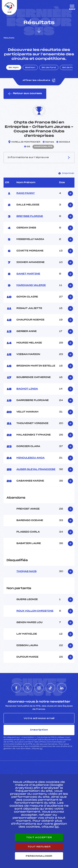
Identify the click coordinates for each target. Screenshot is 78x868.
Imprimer (66, 173)
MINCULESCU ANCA (31, 458)
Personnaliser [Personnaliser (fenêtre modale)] (39, 856)
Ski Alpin (14, 68)
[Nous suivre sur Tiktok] (50, 688)
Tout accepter (39, 837)
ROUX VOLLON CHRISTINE (35, 611)
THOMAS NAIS (26, 571)
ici (41, 749)
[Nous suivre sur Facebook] (16, 688)
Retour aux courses (25, 94)
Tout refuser (39, 847)
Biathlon (30, 68)
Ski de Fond (49, 68)
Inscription (39, 730)
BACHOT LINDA (27, 389)
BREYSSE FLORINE (30, 216)
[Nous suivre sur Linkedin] (62, 688)
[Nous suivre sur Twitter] (28, 688)
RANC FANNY (26, 193)
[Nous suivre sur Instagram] (39, 688)
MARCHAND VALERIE (31, 285)
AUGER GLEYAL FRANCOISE (36, 469)
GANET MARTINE (28, 274)
